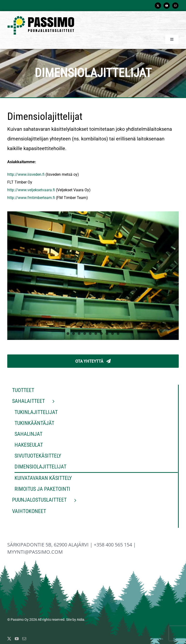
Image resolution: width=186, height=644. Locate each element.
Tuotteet (23, 390)
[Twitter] (9, 639)
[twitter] (158, 6)
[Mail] (24, 639)
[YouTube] (17, 639)
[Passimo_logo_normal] (41, 18)
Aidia (81, 620)
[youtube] (167, 6)
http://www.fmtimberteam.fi (31, 198)
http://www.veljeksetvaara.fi (31, 190)
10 (118, 333)
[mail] (175, 6)
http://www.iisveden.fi (26, 174)
